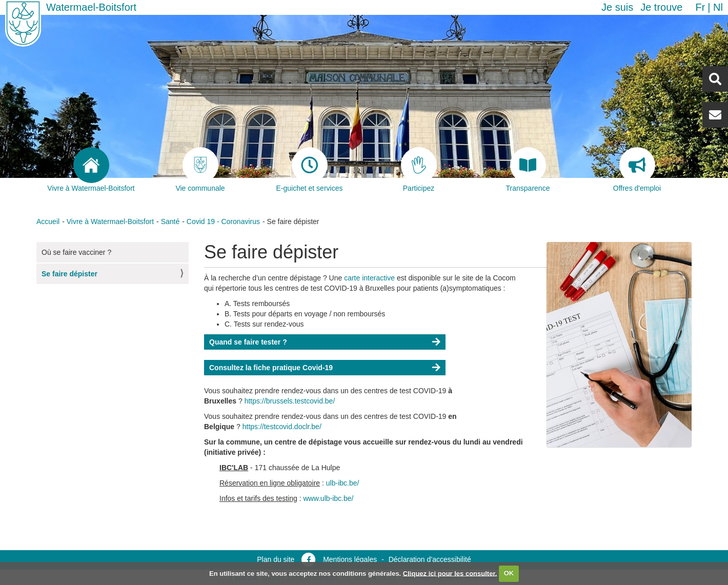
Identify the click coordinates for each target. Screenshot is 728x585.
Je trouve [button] (661, 7)
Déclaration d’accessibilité (430, 559)
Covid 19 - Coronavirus (223, 221)
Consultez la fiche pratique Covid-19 (271, 368)
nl (718, 7)
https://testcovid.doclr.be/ (283, 427)
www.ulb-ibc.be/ (328, 498)
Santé (170, 221)
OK (509, 573)
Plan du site (276, 559)
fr (700, 7)
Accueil (48, 221)
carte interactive (369, 278)
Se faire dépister (69, 274)
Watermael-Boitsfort (91, 7)
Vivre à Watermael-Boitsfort (110, 221)
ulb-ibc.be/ (343, 483)
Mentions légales (350, 559)
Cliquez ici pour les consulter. (450, 573)
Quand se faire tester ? (248, 342)
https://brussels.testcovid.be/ (291, 401)
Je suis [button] (617, 7)
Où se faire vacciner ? (76, 252)
